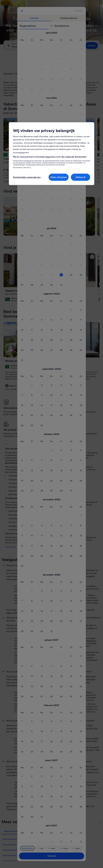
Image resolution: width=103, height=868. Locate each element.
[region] (52, 154)
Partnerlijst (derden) (22, 167)
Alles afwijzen (58, 177)
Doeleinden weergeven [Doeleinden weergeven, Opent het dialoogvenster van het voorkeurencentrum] (27, 177)
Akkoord (80, 177)
